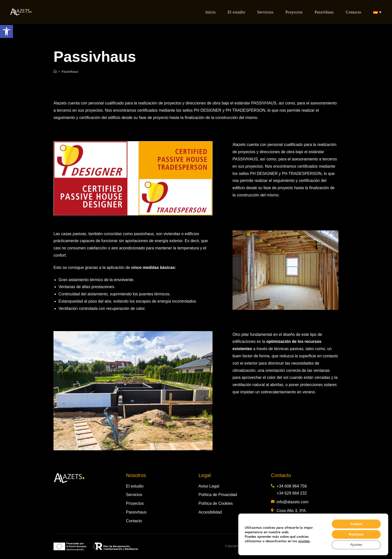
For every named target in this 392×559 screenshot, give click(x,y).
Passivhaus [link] (70, 71)
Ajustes (356, 545)
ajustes (304, 541)
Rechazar (356, 534)
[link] (6, 31)
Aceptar (356, 524)
